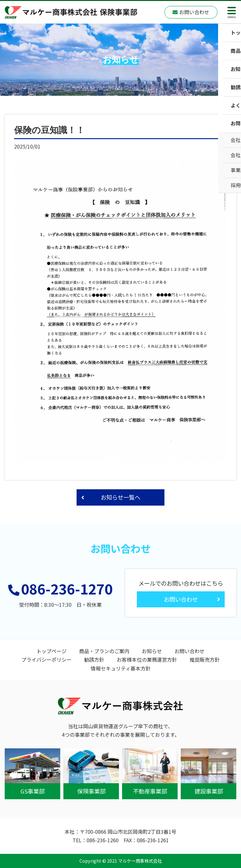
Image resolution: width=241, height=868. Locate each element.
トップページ (51, 651)
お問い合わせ (190, 651)
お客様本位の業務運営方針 (147, 659)
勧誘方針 (94, 659)
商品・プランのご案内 (104, 651)
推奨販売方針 (205, 659)
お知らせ (152, 651)
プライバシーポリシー (46, 659)
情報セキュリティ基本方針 (121, 668)
